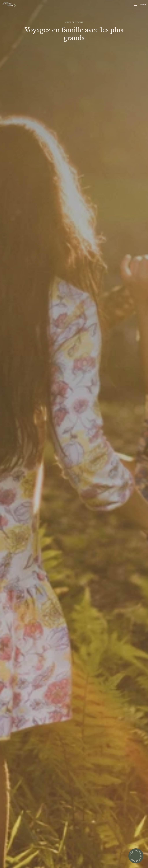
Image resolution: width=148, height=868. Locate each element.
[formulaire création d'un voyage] (136, 856)
